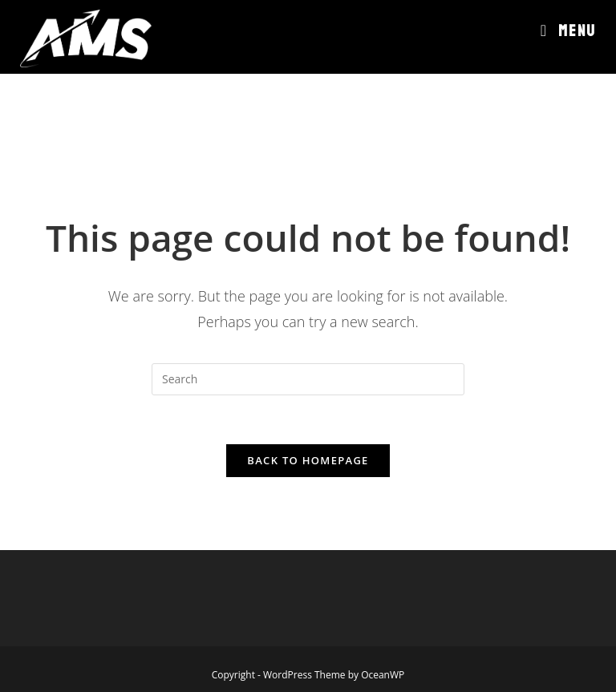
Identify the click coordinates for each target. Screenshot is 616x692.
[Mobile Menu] (568, 31)
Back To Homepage (308, 460)
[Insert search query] (308, 379)
